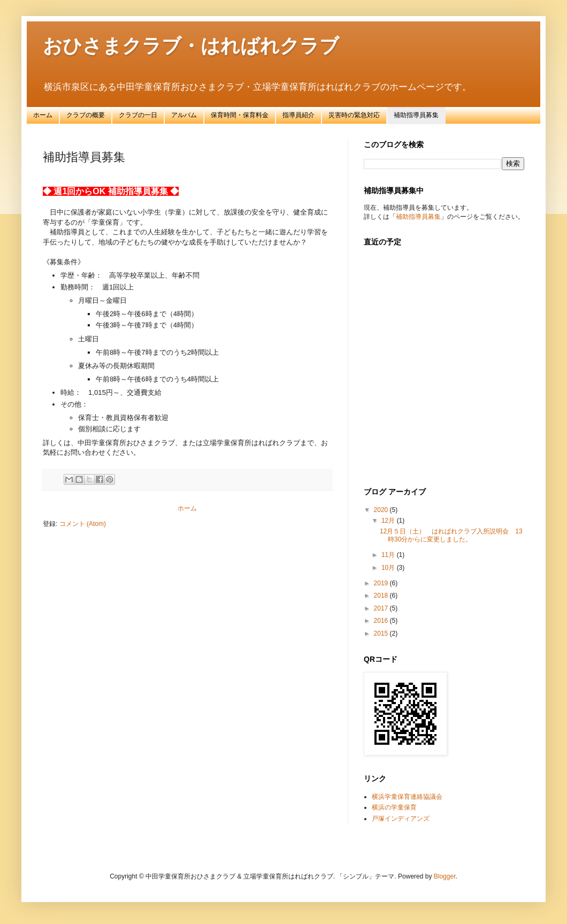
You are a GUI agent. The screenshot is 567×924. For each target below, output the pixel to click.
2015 (382, 633)
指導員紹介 (298, 115)
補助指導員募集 (416, 115)
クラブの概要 (86, 115)
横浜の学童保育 (394, 807)
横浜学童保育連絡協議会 (407, 797)
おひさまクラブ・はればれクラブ (191, 46)
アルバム (184, 115)
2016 (382, 621)
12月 (389, 521)
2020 (382, 510)
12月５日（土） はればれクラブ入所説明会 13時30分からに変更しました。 (451, 535)
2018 (382, 595)
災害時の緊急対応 (354, 115)
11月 (389, 555)
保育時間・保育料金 (240, 115)
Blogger (445, 876)
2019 (382, 583)
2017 (382, 608)
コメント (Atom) (83, 524)
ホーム (43, 115)
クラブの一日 (138, 115)
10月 (389, 568)
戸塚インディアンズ (401, 819)
